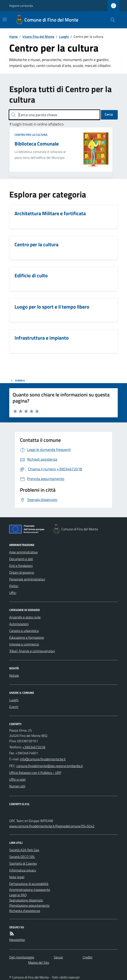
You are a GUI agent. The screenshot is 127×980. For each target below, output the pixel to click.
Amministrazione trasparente (30, 890)
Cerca (109, 114)
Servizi (58, 957)
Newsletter (17, 940)
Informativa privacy (23, 870)
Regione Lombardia (21, 6)
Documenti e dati (21, 559)
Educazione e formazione (27, 637)
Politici (14, 586)
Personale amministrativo (27, 579)
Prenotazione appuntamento (29, 905)
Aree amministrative (23, 552)
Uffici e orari (17, 779)
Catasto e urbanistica (24, 631)
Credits (87, 957)
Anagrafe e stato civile (25, 617)
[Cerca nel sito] (111, 20)
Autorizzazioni (19, 624)
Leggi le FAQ (18, 895)
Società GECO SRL (22, 857)
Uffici (13, 593)
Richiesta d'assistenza (25, 911)
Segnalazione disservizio (26, 900)
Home (13, 37)
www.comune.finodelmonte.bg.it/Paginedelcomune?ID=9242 (52, 826)
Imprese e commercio (24, 644)
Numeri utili (17, 786)
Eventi (14, 707)
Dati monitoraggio (22, 957)
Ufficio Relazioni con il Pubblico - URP (35, 773)
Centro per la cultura (31, 135)
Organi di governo (22, 572)
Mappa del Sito (39, 962)
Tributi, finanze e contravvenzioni (32, 651)
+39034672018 (34, 747)
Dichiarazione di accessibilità (29, 884)
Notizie (14, 675)
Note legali (17, 877)
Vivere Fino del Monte (38, 37)
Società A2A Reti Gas (24, 850)
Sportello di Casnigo (23, 863)
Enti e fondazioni (21, 566)
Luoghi (64, 37)
